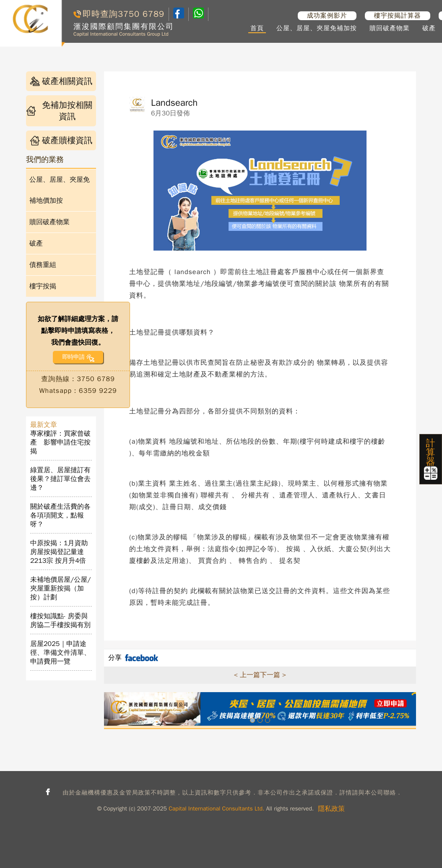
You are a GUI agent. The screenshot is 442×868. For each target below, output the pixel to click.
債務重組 (43, 265)
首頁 (257, 28)
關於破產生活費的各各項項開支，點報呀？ (60, 515)
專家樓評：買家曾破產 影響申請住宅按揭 (60, 442)
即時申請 (73, 357)
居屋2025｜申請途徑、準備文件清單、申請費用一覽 (60, 653)
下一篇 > (273, 675)
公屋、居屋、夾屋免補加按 (317, 28)
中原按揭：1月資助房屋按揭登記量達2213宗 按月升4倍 (59, 552)
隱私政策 (331, 809)
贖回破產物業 (390, 28)
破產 (429, 28)
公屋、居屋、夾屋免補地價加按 (60, 190)
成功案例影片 (327, 16)
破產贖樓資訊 (61, 140)
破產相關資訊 (61, 81)
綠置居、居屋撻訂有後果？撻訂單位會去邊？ (60, 479)
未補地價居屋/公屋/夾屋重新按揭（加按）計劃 (61, 588)
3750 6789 (141, 14)
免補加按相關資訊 (59, 111)
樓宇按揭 (43, 286)
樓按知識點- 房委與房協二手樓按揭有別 (60, 621)
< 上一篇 (247, 675)
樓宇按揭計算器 (398, 16)
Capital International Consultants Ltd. (216, 809)
